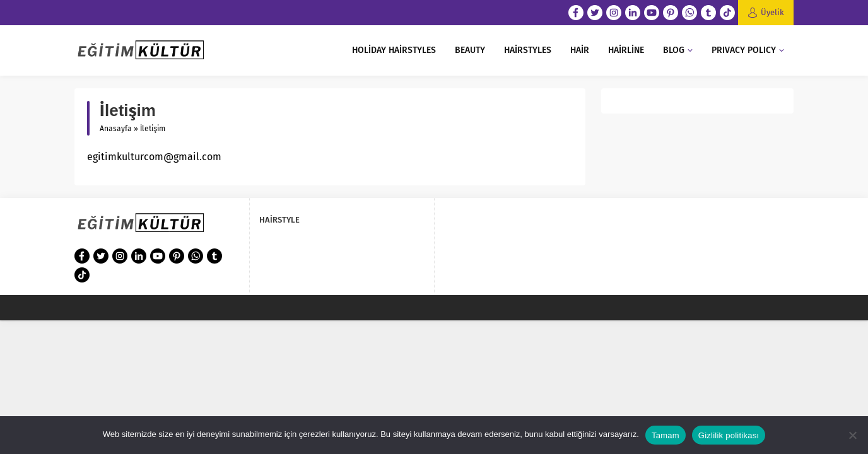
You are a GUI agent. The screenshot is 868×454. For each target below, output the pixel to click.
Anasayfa (116, 129)
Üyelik (772, 12)
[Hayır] (852, 435)
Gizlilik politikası (729, 435)
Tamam (666, 435)
